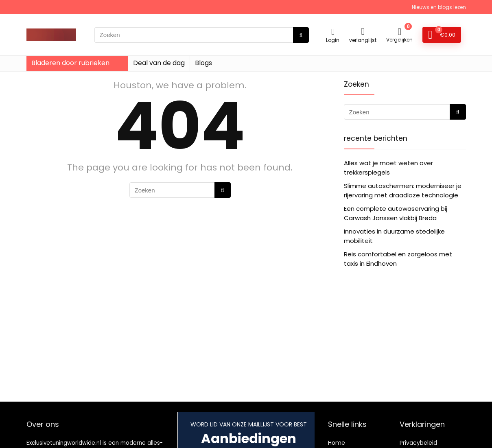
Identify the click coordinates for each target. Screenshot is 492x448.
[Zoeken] (301, 35)
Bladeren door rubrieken (70, 63)
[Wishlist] (363, 31)
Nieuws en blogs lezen (439, 7)
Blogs (203, 63)
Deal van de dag (159, 63)
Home (337, 443)
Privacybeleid (418, 443)
